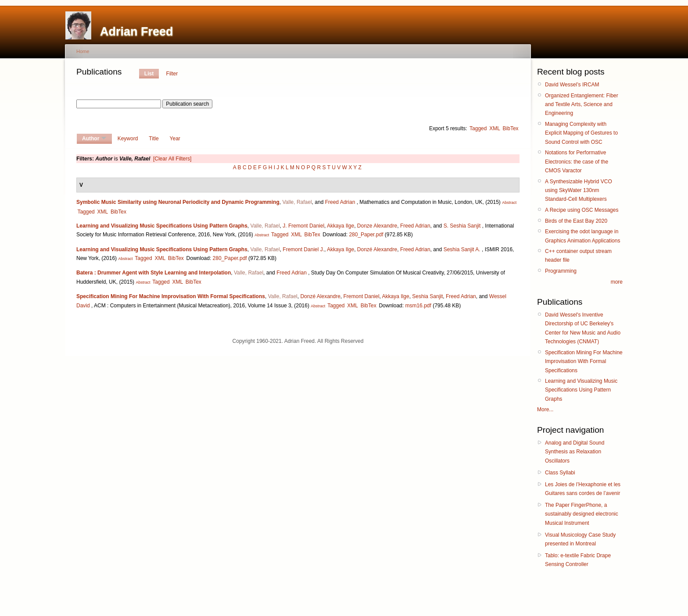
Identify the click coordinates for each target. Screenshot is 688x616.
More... (545, 409)
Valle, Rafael (297, 202)
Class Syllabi (560, 473)
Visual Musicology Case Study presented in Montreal (580, 539)
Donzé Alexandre (377, 249)
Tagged (478, 128)
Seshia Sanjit (427, 296)
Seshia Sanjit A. (462, 249)
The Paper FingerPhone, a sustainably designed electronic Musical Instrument (582, 514)
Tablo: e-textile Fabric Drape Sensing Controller (578, 560)
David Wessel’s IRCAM (572, 85)
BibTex (511, 128)
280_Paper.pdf (366, 235)
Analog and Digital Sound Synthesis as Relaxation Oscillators (575, 452)
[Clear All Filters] (172, 159)
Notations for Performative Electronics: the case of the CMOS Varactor (577, 162)
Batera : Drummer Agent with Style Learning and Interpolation (154, 273)
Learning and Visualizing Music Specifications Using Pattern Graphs (162, 226)
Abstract (509, 203)
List (149, 74)
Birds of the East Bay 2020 (576, 221)
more (617, 282)
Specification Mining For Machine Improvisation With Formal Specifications (171, 296)
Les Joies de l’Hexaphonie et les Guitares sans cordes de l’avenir (583, 489)
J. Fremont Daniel (303, 226)
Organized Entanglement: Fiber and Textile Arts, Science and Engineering (582, 105)
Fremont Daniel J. (303, 249)
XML (495, 128)
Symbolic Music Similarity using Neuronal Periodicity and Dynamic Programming (178, 202)
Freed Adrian (340, 202)
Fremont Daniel (362, 296)
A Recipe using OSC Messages (582, 210)
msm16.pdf (418, 306)
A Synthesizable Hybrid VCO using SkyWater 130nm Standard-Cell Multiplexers (579, 190)
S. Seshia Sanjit (462, 226)
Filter (172, 74)
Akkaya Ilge (340, 226)
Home (83, 51)
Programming (561, 271)
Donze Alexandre (377, 226)
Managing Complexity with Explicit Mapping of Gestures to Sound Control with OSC (581, 133)
